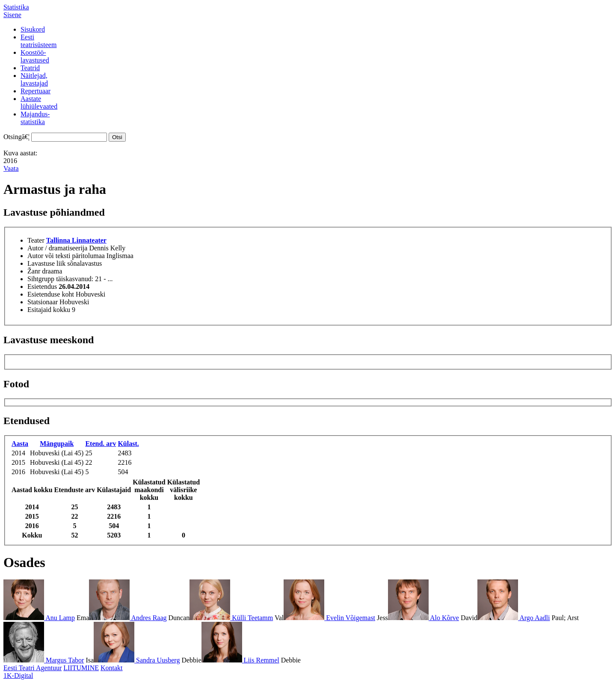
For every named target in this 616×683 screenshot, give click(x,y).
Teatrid (30, 68)
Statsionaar (43, 302)
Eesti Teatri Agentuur (33, 668)
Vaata (11, 168)
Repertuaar (36, 91)
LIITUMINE (81, 668)
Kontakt (112, 668)
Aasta (20, 444)
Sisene (12, 15)
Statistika (16, 7)
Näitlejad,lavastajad (34, 79)
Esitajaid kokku (49, 310)
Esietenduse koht (51, 294)
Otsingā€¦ (16, 137)
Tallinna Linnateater (76, 240)
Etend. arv (101, 444)
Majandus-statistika (35, 118)
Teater (36, 240)
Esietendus (42, 287)
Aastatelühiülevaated (39, 102)
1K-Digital (18, 676)
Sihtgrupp (41, 279)
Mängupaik (57, 444)
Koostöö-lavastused (35, 56)
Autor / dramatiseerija (57, 248)
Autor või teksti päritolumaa (66, 256)
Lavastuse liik (46, 263)
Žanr (34, 271)
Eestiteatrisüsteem (38, 41)
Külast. (128, 444)
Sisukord (33, 29)
